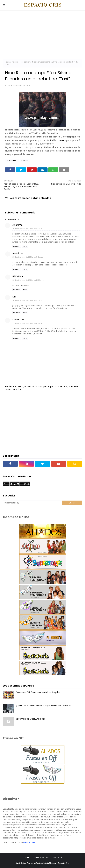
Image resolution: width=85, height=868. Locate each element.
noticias (25, 160)
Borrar (25, 246)
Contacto (57, 858)
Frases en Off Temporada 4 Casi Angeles (38, 692)
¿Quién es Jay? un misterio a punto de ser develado (44, 705)
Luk (8, 85)
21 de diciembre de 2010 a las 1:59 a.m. (28, 323)
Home (27, 858)
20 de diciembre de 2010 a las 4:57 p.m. (28, 300)
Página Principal (12, 62)
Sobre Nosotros (41, 858)
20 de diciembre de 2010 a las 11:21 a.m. (28, 280)
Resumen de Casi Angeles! (30, 719)
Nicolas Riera (25, 62)
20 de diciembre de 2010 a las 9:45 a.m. (28, 257)
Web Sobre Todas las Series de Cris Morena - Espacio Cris (43, 863)
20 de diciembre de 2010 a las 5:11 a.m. (28, 229)
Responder (17, 246)
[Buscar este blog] (33, 503)
